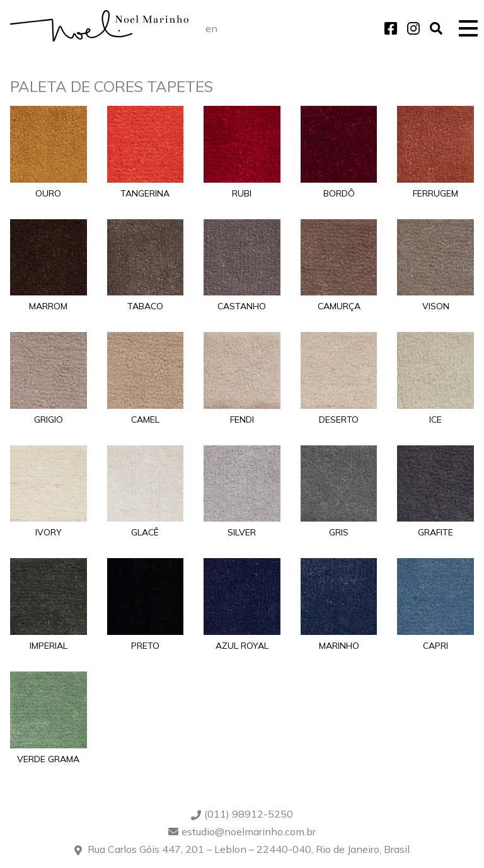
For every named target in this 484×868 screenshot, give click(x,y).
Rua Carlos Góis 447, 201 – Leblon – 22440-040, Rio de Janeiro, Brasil (249, 849)
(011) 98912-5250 (249, 814)
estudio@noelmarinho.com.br (249, 831)
